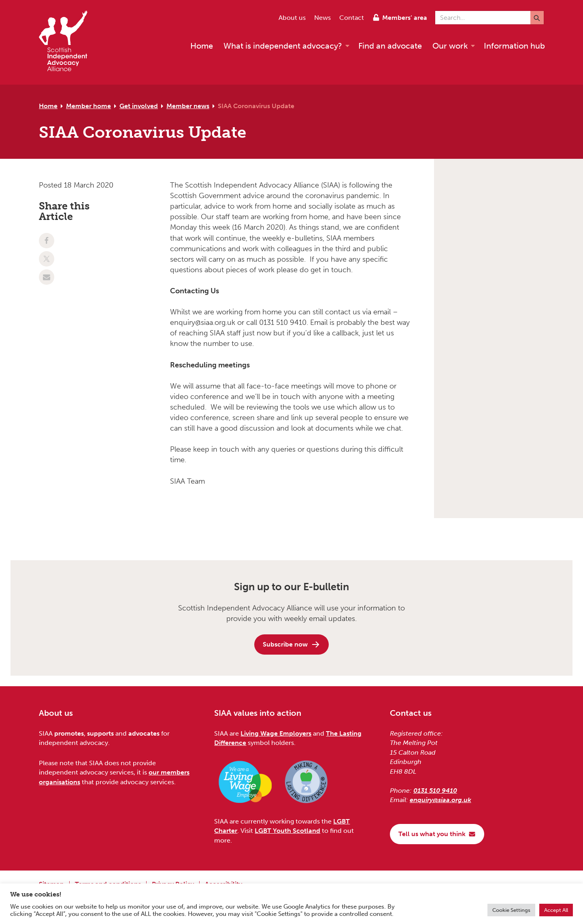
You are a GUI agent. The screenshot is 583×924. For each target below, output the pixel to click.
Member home (88, 106)
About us (292, 18)
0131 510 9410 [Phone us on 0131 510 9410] (435, 791)
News (322, 18)
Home (48, 106)
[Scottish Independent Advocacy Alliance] (67, 42)
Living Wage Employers (276, 733)
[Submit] (537, 18)
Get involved (139, 106)
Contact (352, 18)
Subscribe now (291, 644)
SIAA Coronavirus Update (256, 106)
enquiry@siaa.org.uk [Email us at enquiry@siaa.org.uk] (440, 800)
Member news (188, 106)
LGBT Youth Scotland (287, 831)
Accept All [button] (556, 910)
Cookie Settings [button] (511, 910)
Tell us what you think (437, 834)
